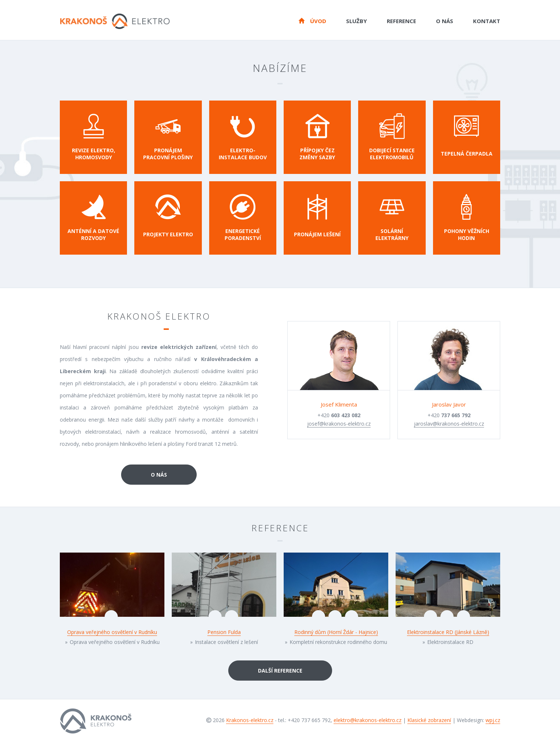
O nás (445, 21)
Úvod (312, 21)
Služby (357, 21)
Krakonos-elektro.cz (250, 720)
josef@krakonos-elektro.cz (339, 424)
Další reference (280, 671)
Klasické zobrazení (429, 720)
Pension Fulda (224, 632)
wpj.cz (493, 720)
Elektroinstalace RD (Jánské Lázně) (448, 632)
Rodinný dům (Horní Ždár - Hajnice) (336, 632)
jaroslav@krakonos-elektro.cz (449, 424)
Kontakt (487, 21)
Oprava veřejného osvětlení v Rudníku (112, 632)
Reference (401, 21)
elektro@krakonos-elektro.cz (368, 720)
